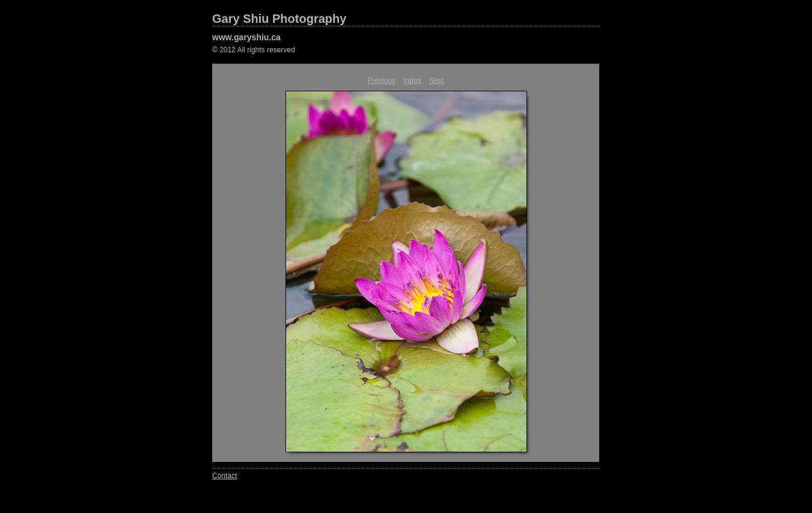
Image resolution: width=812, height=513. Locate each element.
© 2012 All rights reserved (254, 50)
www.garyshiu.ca (246, 37)
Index (412, 80)
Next (437, 80)
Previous (381, 80)
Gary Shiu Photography (279, 19)
